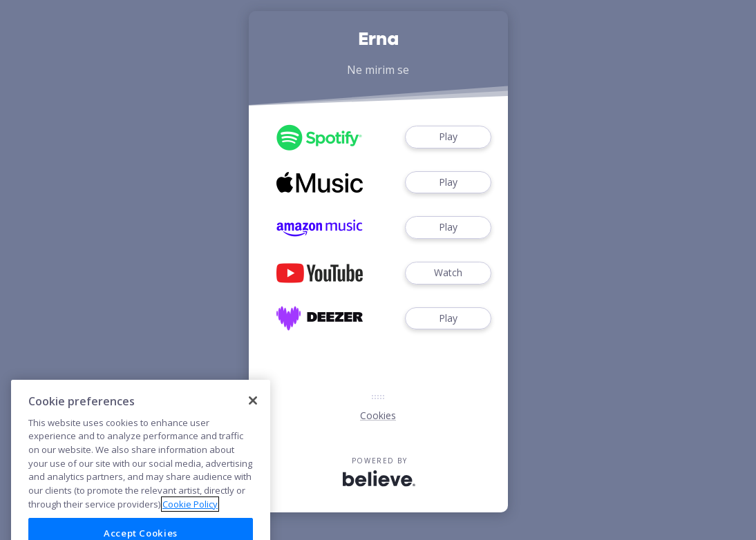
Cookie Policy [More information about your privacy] (190, 517)
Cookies (378, 415)
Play (448, 137)
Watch (448, 273)
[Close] (253, 414)
